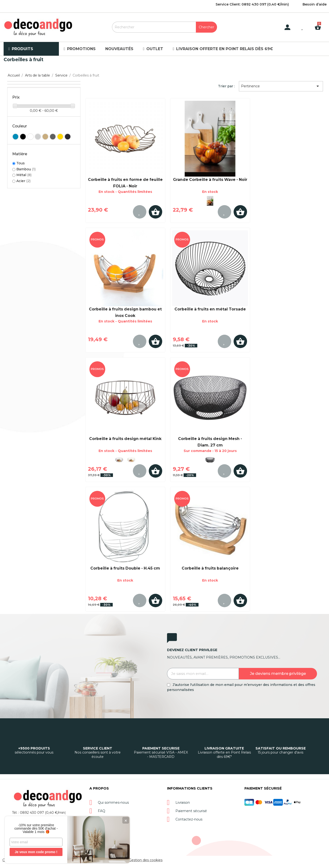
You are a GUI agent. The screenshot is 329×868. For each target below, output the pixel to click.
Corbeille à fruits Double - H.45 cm (125, 568)
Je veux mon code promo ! (36, 852)
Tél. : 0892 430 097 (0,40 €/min (38, 813)
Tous (21, 163)
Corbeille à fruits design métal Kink (125, 439)
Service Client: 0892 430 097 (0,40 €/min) (252, 4)
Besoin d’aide (315, 4)
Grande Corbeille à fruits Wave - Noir (210, 180)
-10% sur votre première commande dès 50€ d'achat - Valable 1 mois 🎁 (36, 828)
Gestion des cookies (146, 860)
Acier (23, 181)
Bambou (26, 169)
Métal (24, 175)
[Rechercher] (164, 27)
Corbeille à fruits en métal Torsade (210, 309)
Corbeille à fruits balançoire (210, 568)
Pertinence (281, 86)
